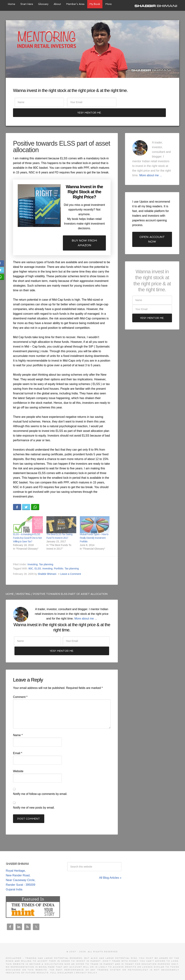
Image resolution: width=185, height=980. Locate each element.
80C (31, 560)
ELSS (38, 560)
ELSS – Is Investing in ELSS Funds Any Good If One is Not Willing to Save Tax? (27, 529)
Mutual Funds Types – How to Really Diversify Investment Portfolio (94, 529)
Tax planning (46, 556)
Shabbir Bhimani (157, 5)
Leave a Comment (71, 565)
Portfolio (59, 560)
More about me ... (86, 610)
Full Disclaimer (62, 966)
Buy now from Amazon (84, 234)
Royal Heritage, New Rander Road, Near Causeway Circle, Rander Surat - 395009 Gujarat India (21, 873)
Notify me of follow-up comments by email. (40, 787)
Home (10, 585)
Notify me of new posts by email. (34, 801)
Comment (20, 690)
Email (18, 746)
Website (18, 764)
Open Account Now (152, 230)
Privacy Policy (87, 966)
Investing (33, 556)
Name (18, 728)
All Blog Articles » (110, 871)
